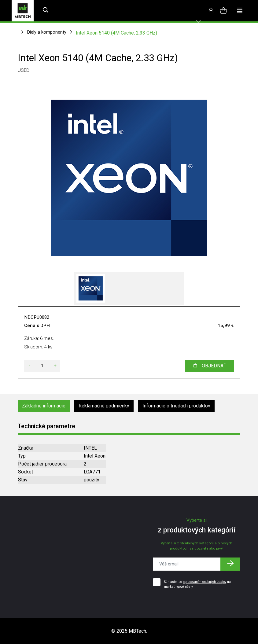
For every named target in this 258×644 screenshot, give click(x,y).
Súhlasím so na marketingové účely (197, 584)
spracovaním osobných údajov (205, 582)
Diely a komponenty (47, 32)
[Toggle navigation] (240, 11)
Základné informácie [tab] (44, 406)
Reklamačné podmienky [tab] (104, 406)
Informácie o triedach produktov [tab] (176, 406)
